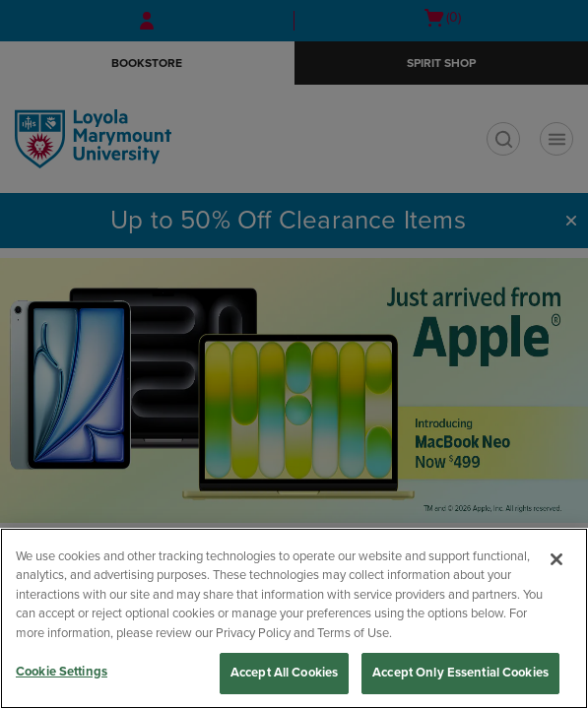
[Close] (556, 559)
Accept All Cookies (284, 673)
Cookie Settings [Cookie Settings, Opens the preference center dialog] (62, 672)
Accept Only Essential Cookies (460, 673)
